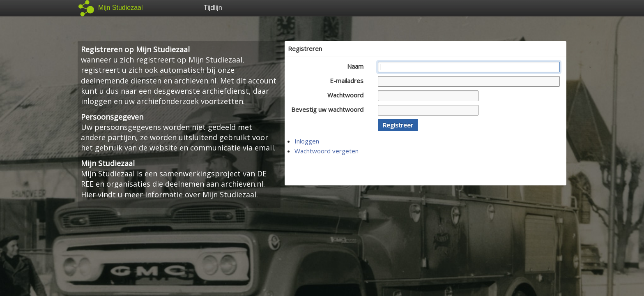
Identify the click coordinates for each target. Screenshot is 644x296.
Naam (358, 66)
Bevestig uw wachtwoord (330, 109)
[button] (398, 125)
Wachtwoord (348, 95)
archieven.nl (195, 81)
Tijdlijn (213, 8)
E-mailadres (349, 81)
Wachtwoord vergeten (327, 151)
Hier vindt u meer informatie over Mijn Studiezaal (169, 194)
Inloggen (307, 141)
